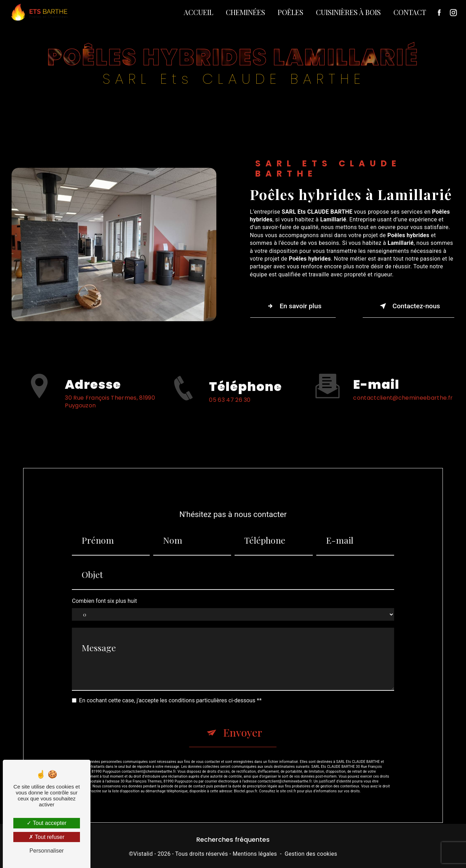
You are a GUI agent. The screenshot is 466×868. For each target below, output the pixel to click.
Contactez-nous (408, 306)
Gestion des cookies (311, 854)
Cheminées (245, 12)
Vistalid (143, 854)
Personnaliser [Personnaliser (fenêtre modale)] (47, 851)
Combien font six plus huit (104, 593)
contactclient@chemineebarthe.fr (403, 390)
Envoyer (243, 725)
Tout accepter (46, 823)
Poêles (291, 12)
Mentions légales (255, 854)
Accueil (198, 12)
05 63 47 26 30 (230, 408)
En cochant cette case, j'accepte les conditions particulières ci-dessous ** (170, 692)
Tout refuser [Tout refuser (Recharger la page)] (47, 837)
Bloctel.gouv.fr (245, 783)
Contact (410, 12)
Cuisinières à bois (348, 12)
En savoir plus (293, 306)
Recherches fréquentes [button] (233, 840)
